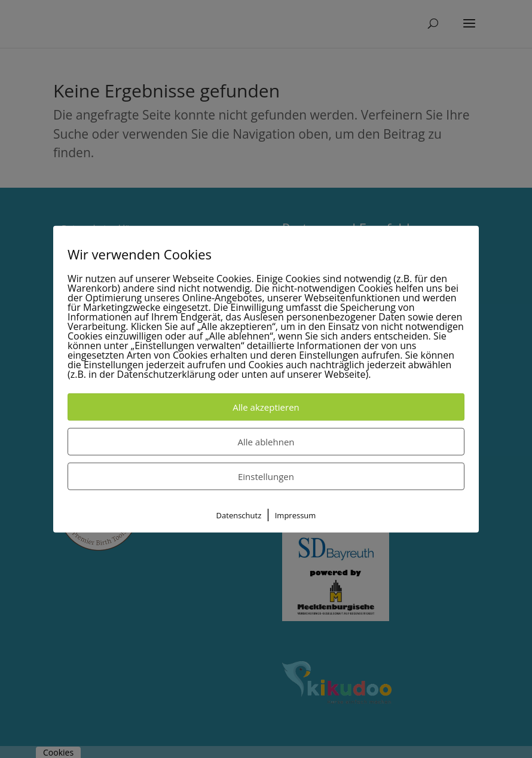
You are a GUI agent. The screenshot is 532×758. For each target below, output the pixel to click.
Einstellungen (266, 476)
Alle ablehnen (266, 442)
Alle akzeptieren (266, 407)
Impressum (296, 515)
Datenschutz (239, 515)
